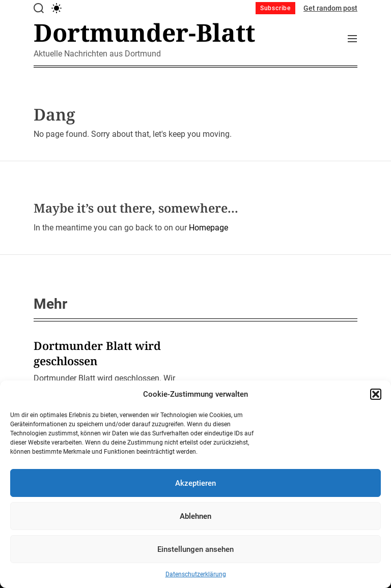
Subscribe (275, 8)
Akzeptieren (195, 483)
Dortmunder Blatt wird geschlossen (97, 353)
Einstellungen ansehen (195, 549)
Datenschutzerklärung (196, 574)
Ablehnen (195, 516)
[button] (376, 394)
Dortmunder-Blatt (144, 33)
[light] (57, 8)
